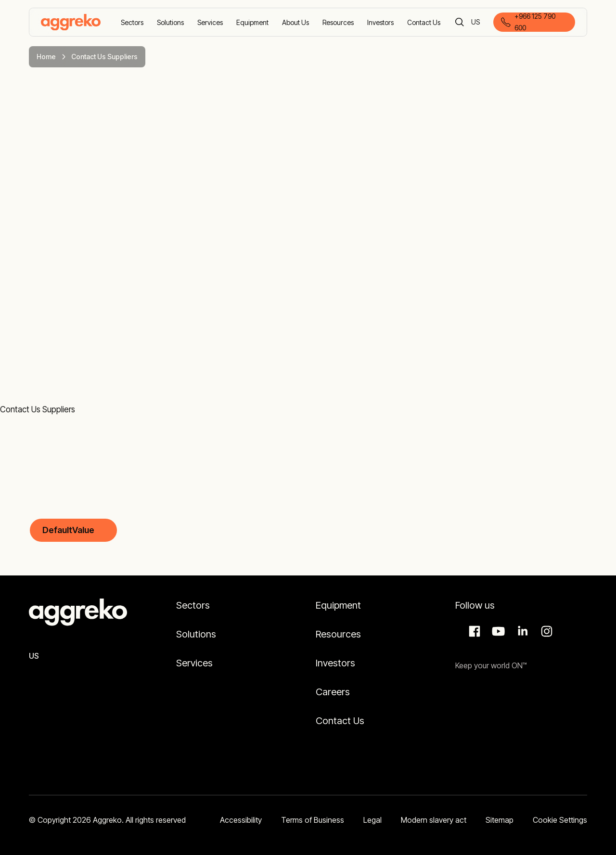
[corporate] (71, 22)
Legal (372, 820)
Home (46, 57)
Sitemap (500, 820)
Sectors (193, 605)
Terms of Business (313, 820)
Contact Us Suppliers (38, 409)
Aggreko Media (497, 631)
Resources (338, 634)
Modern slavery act (434, 820)
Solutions (196, 634)
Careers (333, 692)
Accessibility (241, 820)
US (476, 23)
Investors (335, 663)
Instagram (545, 631)
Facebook (473, 631)
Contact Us (340, 721)
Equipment (338, 605)
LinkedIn (521, 631)
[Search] (460, 22)
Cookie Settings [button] (560, 820)
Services (194, 663)
